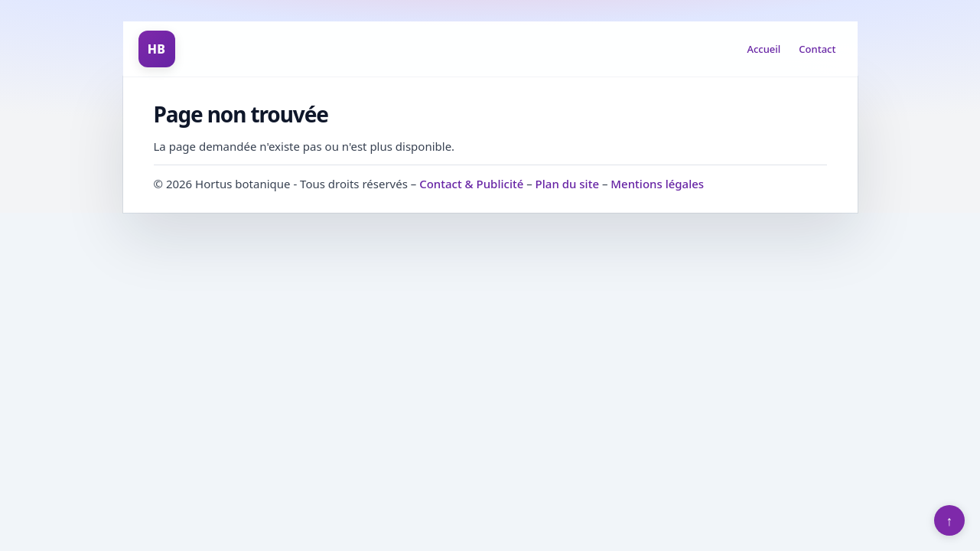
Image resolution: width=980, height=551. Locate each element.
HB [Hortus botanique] (157, 49)
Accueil (763, 49)
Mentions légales (657, 184)
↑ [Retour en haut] (950, 520)
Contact (817, 49)
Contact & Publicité (471, 184)
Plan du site (567, 184)
